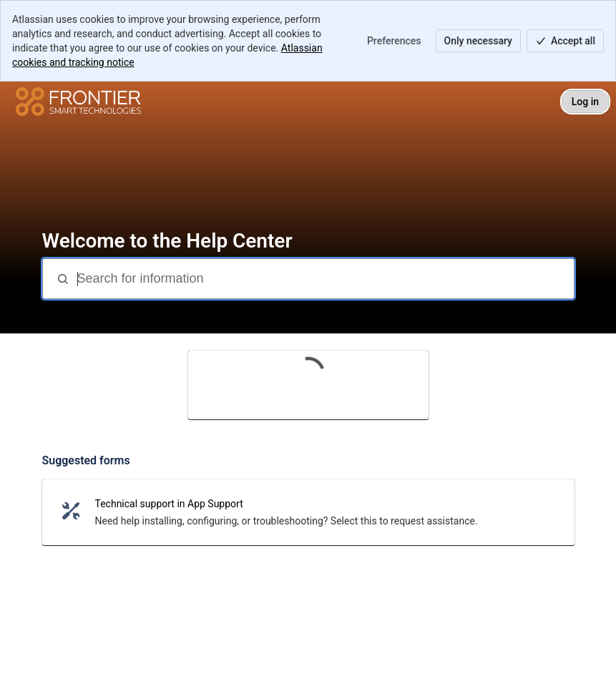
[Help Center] (78, 102)
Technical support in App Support (169, 504)
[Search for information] (324, 279)
